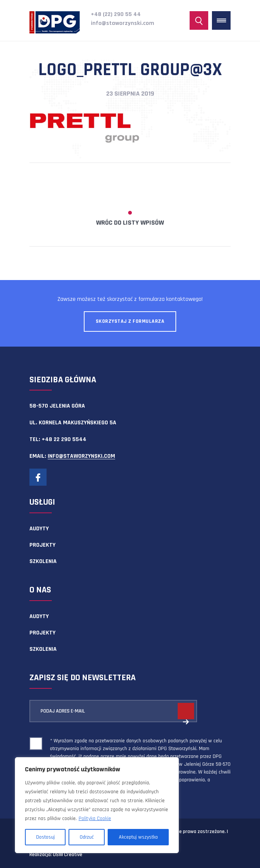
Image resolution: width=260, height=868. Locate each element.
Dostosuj (45, 837)
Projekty (42, 545)
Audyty (39, 529)
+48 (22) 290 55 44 (116, 14)
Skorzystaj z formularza (130, 321)
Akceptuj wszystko (138, 837)
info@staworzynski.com (123, 23)
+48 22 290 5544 (64, 439)
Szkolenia (43, 561)
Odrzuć (87, 837)
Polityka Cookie (95, 819)
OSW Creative (68, 855)
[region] (97, 805)
